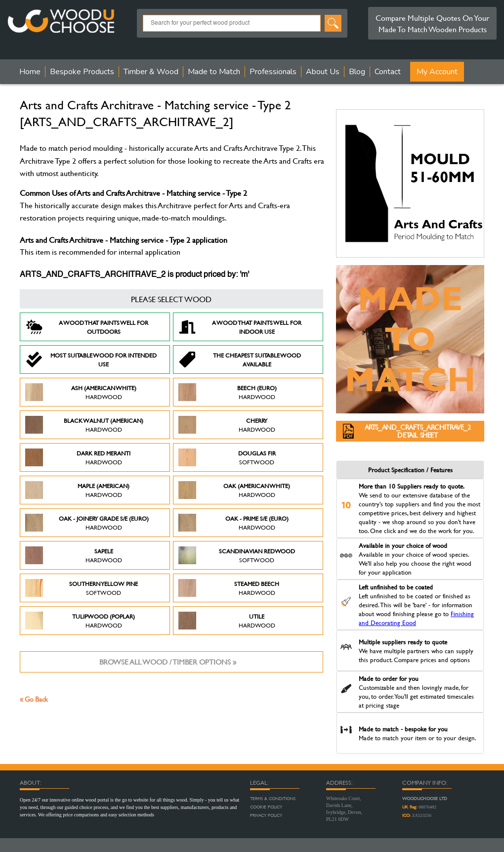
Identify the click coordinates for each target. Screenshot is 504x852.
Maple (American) (77, 490)
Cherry (227, 425)
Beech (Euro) (228, 392)
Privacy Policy (266, 815)
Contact (388, 72)
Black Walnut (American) (84, 425)
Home (30, 72)
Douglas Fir (227, 457)
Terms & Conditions (273, 799)
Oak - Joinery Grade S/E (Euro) (87, 523)
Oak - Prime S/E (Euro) (233, 523)
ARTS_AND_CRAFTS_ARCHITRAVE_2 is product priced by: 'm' (134, 275)
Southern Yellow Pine (82, 588)
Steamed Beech (229, 588)
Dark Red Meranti (78, 457)
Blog (357, 72)
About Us (323, 72)
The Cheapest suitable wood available (240, 359)
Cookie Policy (266, 807)
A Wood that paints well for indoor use (240, 327)
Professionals (273, 72)
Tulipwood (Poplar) (80, 621)
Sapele (74, 555)
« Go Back (34, 699)
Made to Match (214, 72)
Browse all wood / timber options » (168, 662)
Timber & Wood (151, 72)
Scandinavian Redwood (237, 555)
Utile (227, 621)
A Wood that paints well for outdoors (87, 327)
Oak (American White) (234, 490)
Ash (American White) (81, 392)
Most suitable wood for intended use (91, 359)
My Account (437, 72)
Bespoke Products (82, 72)
